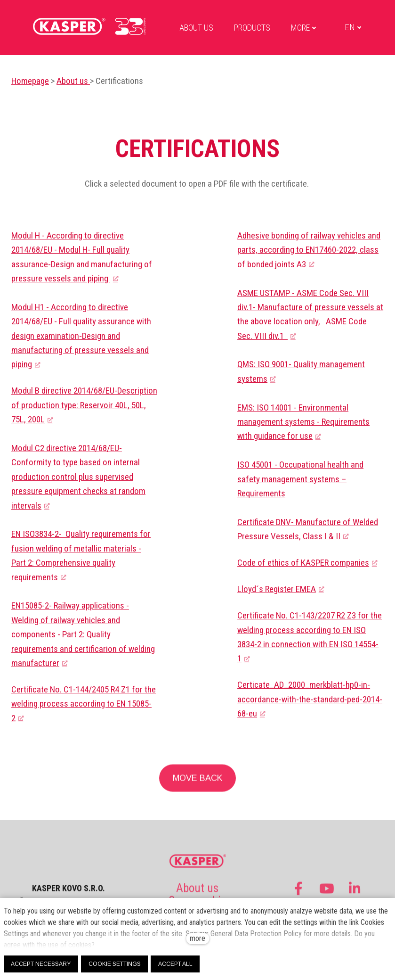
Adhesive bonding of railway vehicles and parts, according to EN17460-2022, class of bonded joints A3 (309, 250)
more (197, 938)
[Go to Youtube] (327, 894)
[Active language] (347, 28)
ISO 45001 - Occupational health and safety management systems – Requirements (300, 479)
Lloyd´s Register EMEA (277, 589)
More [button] (298, 28)
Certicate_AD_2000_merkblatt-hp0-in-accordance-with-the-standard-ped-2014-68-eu (310, 699)
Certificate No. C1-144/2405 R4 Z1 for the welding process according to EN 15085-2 (84, 704)
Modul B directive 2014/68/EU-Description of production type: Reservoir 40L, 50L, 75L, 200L (84, 405)
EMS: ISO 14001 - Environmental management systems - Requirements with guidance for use (303, 422)
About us (73, 81)
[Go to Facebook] (298, 894)
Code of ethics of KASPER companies (303, 563)
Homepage (30, 81)
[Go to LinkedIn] (355, 894)
